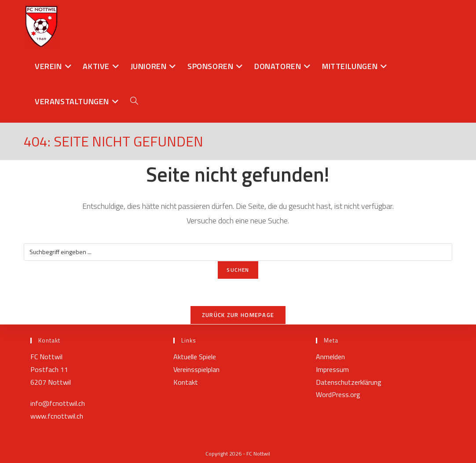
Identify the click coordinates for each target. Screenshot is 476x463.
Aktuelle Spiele (195, 357)
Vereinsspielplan (196, 369)
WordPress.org (338, 394)
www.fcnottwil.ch (57, 416)
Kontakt (186, 382)
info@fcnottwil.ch (58, 403)
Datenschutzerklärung (349, 382)
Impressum (332, 369)
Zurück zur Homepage (238, 315)
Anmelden (330, 357)
